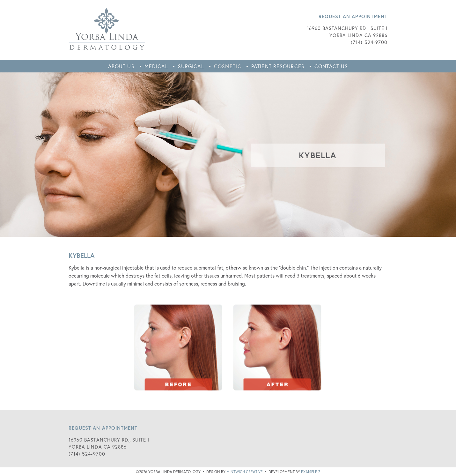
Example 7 (311, 472)
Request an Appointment (353, 16)
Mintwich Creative (245, 472)
